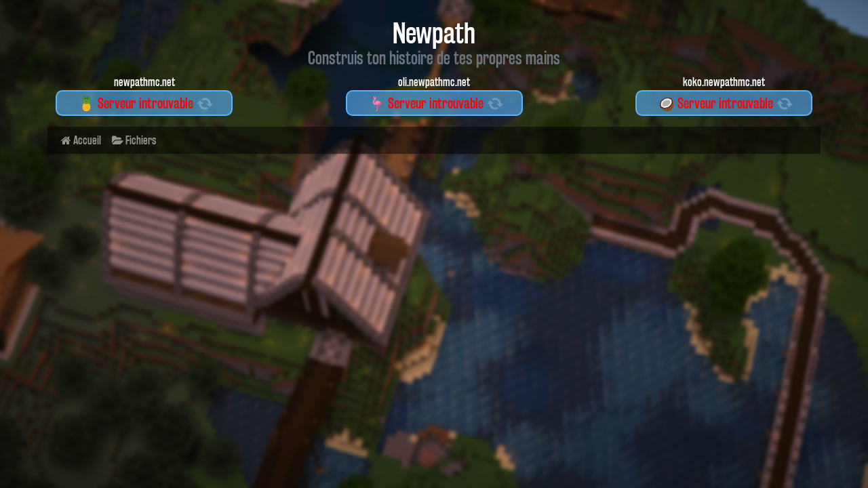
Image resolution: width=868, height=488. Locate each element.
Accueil (81, 140)
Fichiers (134, 140)
